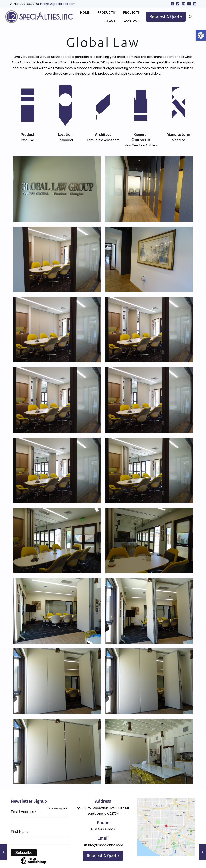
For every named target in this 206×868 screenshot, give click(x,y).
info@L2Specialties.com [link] (103, 866)
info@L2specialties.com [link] (58, 4)
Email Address (24, 833)
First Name (20, 852)
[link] (201, 35)
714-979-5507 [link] (24, 4)
